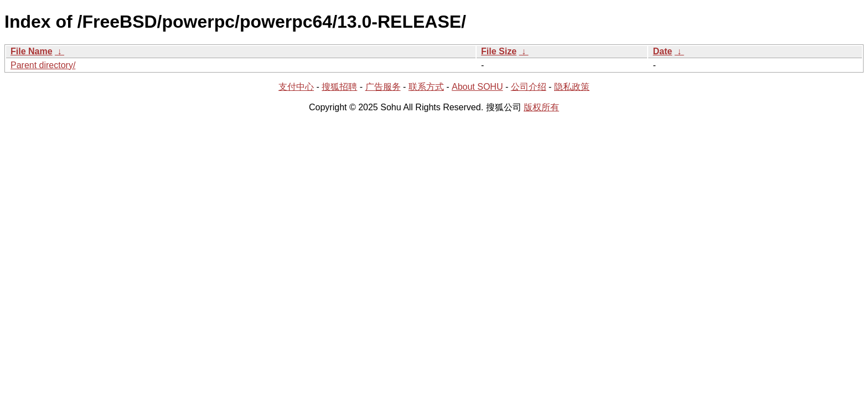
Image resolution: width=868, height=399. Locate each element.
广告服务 (383, 87)
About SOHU (477, 87)
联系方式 (426, 87)
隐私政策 (572, 87)
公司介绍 (529, 87)
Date (662, 51)
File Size (499, 51)
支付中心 (296, 87)
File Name (32, 51)
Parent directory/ (43, 65)
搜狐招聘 (339, 87)
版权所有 (541, 107)
